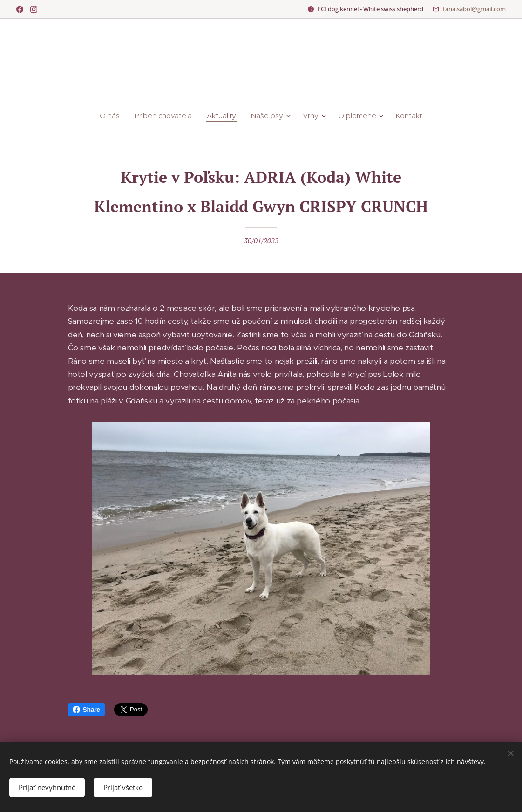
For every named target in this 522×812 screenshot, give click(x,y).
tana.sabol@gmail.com (474, 9)
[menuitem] (114, 116)
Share (86, 710)
